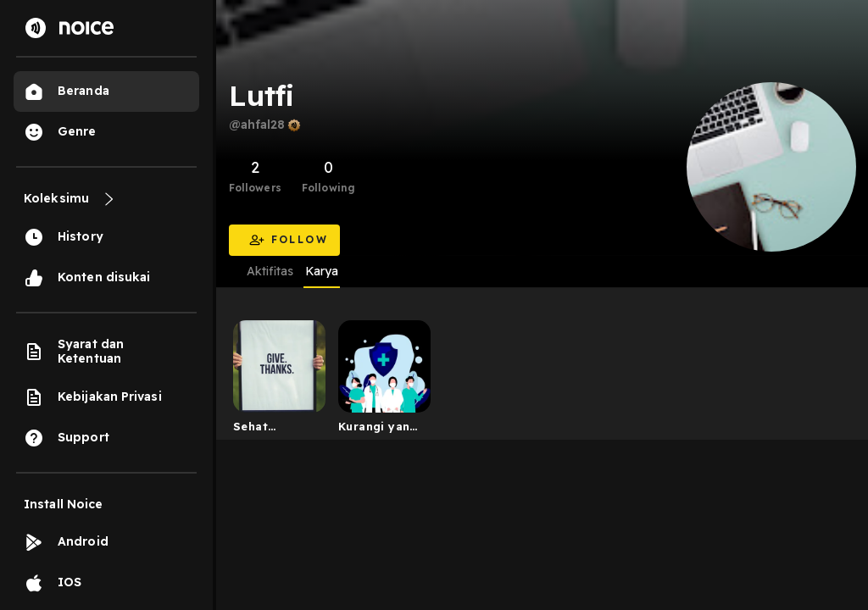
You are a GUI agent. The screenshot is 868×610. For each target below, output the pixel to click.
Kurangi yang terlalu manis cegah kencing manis (378, 430)
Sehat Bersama (259, 430)
